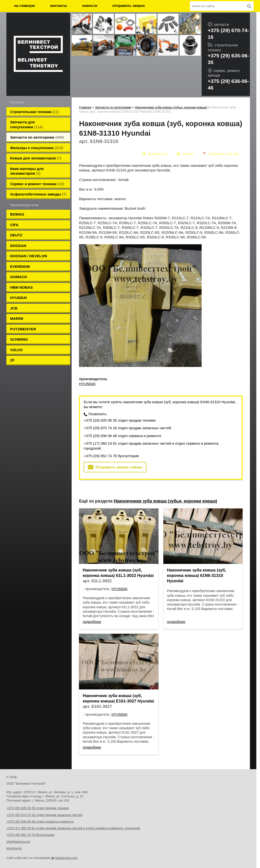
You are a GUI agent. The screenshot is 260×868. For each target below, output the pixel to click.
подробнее (92, 622)
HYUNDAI (18, 298)
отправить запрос (129, 6)
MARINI (17, 318)
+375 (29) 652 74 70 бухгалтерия (111, 456)
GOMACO (19, 277)
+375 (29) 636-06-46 (228, 84)
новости (90, 6)
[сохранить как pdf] (221, 154)
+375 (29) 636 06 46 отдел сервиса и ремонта (122, 436)
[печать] (185, 154)
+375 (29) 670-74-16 (228, 34)
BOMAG (17, 214)
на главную (25, 6)
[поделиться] (155, 154)
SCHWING (19, 339)
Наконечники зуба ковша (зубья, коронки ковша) (171, 107)
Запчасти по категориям (113, 107)
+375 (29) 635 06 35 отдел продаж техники (120, 420)
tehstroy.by (14, 848)
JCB (14, 308)
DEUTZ (16, 235)
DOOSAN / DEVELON (29, 256)
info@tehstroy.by (18, 842)
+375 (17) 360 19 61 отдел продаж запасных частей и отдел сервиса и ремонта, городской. (151, 446)
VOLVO (16, 350)
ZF (12, 360)
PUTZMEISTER (23, 329)
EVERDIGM (20, 266)
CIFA (14, 225)
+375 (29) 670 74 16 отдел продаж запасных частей (127, 428)
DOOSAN (18, 246)
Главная (85, 107)
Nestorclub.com (66, 858)
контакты (58, 6)
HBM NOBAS (21, 287)
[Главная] (38, 54)
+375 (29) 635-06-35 (228, 59)
